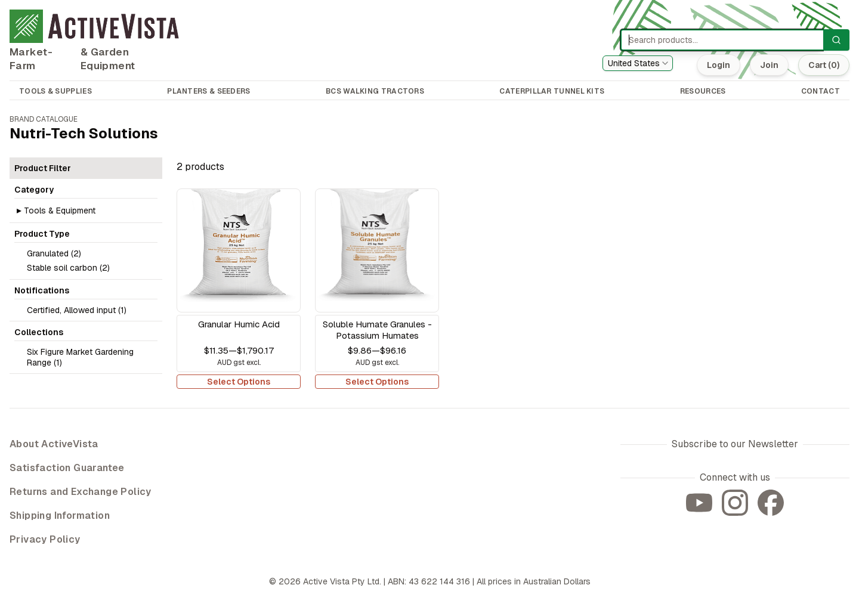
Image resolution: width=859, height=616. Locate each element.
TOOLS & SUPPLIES (55, 91)
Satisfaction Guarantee (67, 468)
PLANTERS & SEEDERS (208, 91)
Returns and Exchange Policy (81, 492)
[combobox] (638, 63)
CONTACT (821, 91)
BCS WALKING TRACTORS (375, 91)
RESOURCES (703, 91)
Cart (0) (824, 65)
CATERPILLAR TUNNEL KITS (552, 91)
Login (719, 65)
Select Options (239, 382)
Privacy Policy (45, 539)
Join (769, 65)
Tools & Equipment (60, 211)
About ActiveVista (54, 444)
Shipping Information (60, 516)
